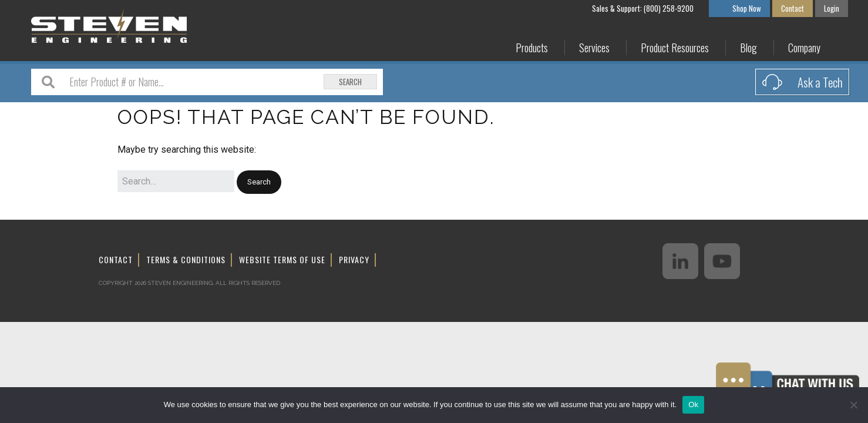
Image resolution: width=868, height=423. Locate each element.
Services (594, 48)
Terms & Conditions (186, 259)
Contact (793, 8)
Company (804, 48)
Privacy (354, 259)
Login (832, 8)
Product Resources (675, 48)
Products (532, 48)
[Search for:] (176, 182)
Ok (693, 404)
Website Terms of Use (282, 259)
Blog (748, 48)
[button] (259, 182)
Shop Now (747, 8)
